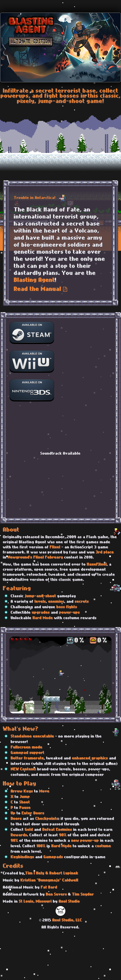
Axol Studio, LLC (67, 920)
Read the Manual (40, 290)
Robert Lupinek (64, 873)
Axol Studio (69, 902)
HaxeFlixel (97, 565)
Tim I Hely (35, 873)
